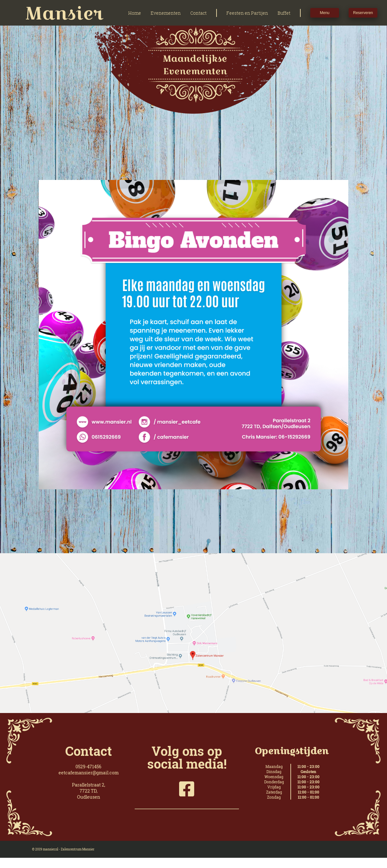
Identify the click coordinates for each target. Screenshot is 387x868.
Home (135, 13)
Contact (198, 13)
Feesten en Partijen (247, 13)
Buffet (284, 13)
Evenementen (166, 13)
